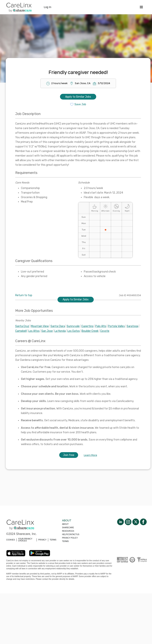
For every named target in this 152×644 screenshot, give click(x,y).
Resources (68, 531)
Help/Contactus (71, 534)
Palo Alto (101, 326)
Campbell (21, 331)
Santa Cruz (22, 326)
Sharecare (68, 528)
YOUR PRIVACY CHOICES (25, 540)
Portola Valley (116, 326)
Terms (65, 541)
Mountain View (40, 326)
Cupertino (87, 326)
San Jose (47, 331)
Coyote (105, 331)
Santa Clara (58, 326)
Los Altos (34, 331)
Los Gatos (74, 331)
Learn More (90, 455)
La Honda (60, 331)
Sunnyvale (73, 326)
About (65, 524)
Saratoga (132, 326)
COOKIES (11, 540)
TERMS (53, 540)
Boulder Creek (90, 331)
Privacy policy (70, 538)
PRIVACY (42, 540)
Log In (48, 7)
